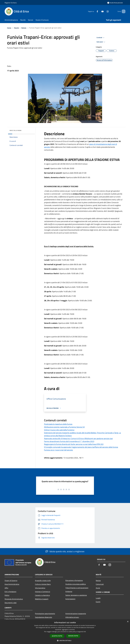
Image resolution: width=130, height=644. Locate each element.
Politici (7, 595)
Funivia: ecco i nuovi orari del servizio (58, 450)
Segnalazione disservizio (43, 617)
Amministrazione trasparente (76, 614)
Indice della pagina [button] (15, 130)
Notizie (24, 28)
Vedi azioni (101, 42)
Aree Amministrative (12, 584)
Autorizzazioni (70, 599)
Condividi (101, 38)
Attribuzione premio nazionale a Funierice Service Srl (64, 427)
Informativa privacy (72, 617)
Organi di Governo (11, 581)
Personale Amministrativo (14, 599)
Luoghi (98, 598)
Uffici (6, 588)
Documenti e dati (11, 603)
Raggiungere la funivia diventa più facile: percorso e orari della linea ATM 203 (74, 444)
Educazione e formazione (74, 580)
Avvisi (98, 588)
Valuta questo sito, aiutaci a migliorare (65, 551)
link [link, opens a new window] (85, 632)
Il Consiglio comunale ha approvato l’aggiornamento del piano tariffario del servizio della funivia (81, 447)
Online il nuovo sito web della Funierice (59, 430)
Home (9, 28)
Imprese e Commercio (43, 592)
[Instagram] (105, 11)
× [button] (128, 622)
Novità (16, 28)
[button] (65, 641)
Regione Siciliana (11, 3)
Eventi (98, 602)
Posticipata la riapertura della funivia (58, 424)
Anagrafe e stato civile (43, 581)
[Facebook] (94, 11)
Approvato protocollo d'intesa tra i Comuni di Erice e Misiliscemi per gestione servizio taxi (78, 438)
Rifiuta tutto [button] (73, 636)
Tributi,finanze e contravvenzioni (77, 588)
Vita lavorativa (40, 588)
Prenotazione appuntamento (45, 614)
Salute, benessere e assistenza (76, 595)
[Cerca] (123, 11)
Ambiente (69, 591)
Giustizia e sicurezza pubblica (76, 584)
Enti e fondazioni (10, 592)
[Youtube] (100, 11)
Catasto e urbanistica (42, 595)
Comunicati (100, 584)
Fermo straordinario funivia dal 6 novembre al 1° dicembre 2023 (69, 441)
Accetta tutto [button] (57, 636)
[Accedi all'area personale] (115, 3)
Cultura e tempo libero (43, 584)
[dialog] (65, 632)
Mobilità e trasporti (42, 599)
